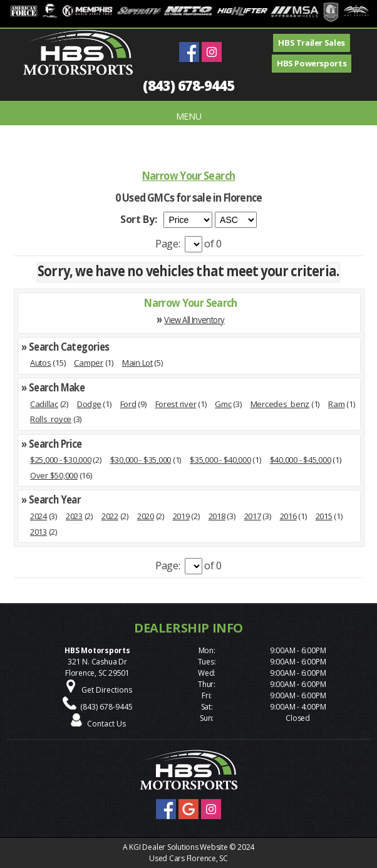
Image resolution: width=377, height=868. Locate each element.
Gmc (223, 404)
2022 (110, 516)
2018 (217, 516)
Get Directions (107, 690)
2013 (39, 532)
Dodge (89, 404)
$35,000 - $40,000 (220, 460)
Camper (88, 363)
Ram (336, 404)
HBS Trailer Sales (311, 43)
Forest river (176, 404)
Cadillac (44, 404)
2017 (253, 516)
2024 (39, 516)
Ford (128, 404)
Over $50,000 (54, 475)
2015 (324, 516)
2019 (181, 516)
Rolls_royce (51, 419)
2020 (146, 516)
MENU (189, 116)
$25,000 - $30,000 (61, 460)
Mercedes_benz (280, 404)
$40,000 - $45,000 (301, 460)
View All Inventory (194, 319)
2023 (74, 516)
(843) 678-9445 (189, 85)
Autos (41, 363)
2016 (288, 516)
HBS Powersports (312, 63)
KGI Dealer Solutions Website (178, 847)
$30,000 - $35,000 (141, 460)
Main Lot (137, 363)
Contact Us (106, 724)
